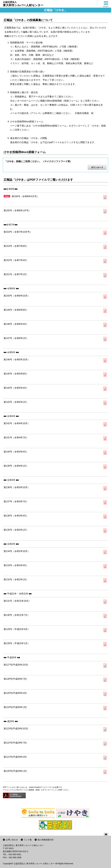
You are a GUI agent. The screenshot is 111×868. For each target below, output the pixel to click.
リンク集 (28, 840)
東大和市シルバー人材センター (23, 4)
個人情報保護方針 (46, 840)
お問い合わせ (12, 840)
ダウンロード (97, 167)
